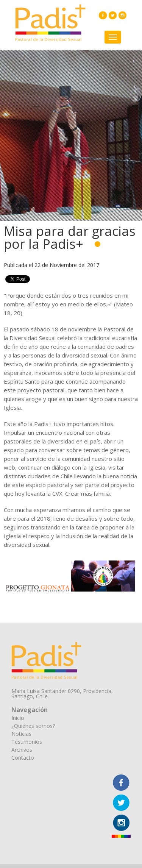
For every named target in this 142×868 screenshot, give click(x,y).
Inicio (18, 718)
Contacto (23, 758)
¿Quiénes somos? (33, 726)
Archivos (22, 750)
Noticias (21, 734)
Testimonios (27, 742)
